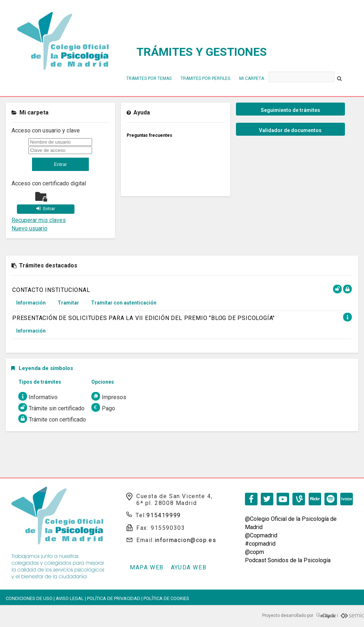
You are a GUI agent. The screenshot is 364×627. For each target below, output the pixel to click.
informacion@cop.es (186, 540)
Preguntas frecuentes (149, 135)
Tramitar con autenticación (124, 303)
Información (31, 303)
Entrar (49, 209)
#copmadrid (260, 544)
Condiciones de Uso (29, 598)
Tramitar (68, 303)
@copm (254, 552)
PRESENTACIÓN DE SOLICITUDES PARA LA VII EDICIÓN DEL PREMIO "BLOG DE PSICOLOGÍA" (144, 318)
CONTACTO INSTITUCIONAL (51, 290)
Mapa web (147, 567)
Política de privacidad (114, 598)
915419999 (163, 515)
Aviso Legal (70, 598)
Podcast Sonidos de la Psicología (288, 560)
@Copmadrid (261, 535)
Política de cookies (166, 598)
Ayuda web (189, 567)
